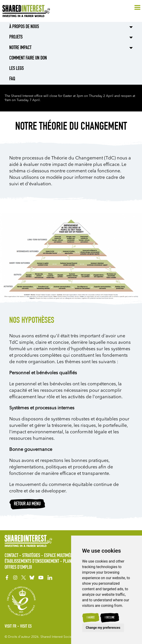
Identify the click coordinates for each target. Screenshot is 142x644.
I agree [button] (91, 618)
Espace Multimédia (60, 556)
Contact (11, 556)
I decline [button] (110, 618)
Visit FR (11, 627)
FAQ (12, 79)
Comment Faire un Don (28, 58)
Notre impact (20, 48)
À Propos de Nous (24, 27)
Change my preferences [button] (103, 628)
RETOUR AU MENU (27, 504)
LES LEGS (17, 69)
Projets (16, 37)
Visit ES (26, 627)
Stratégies (31, 556)
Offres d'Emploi (18, 568)
